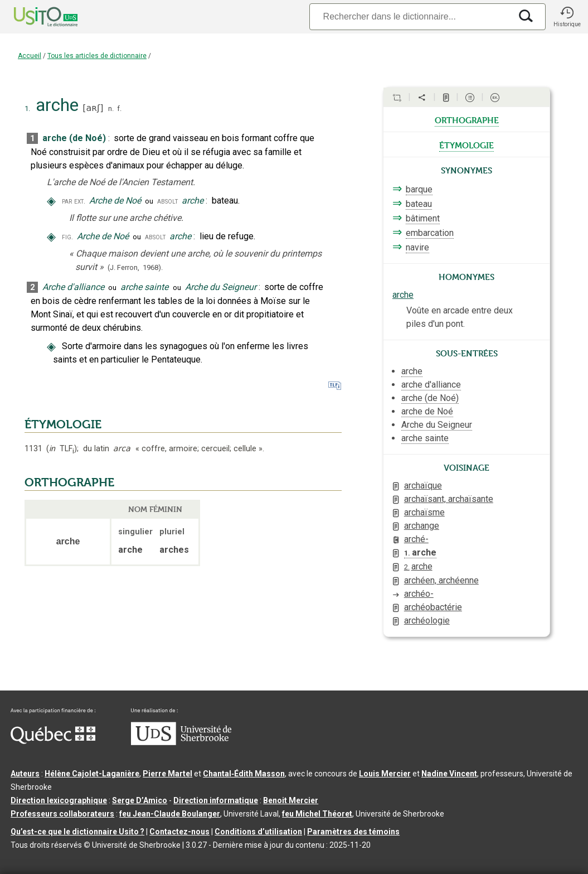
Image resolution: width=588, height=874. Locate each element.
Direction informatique (216, 800)
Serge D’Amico (140, 800)
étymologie (466, 144)
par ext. (74, 201)
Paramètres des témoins (353, 832)
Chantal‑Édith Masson (244, 774)
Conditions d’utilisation (258, 832)
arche (403, 295)
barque (419, 189)
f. (119, 108)
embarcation (430, 233)
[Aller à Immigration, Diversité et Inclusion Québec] (53, 741)
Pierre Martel (167, 774)
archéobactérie (433, 607)
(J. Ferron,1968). (135, 267)
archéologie (427, 621)
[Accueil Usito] (33, 17)
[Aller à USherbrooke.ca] (181, 742)
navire (417, 247)
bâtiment (423, 218)
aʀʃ (93, 108)
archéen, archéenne (441, 580)
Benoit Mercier (291, 800)
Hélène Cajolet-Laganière (92, 774)
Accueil (30, 56)
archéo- (419, 594)
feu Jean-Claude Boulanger (170, 814)
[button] (567, 17)
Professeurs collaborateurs (62, 814)
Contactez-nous (179, 832)
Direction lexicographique (59, 800)
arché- (416, 539)
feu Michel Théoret (317, 814)
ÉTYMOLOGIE (63, 424)
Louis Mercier (385, 774)
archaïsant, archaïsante (449, 499)
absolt (167, 201)
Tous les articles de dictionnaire (97, 56)
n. (111, 108)
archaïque (423, 486)
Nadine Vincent (449, 774)
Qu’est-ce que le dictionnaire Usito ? (77, 832)
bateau (419, 204)
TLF (62, 449)
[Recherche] (410, 16)
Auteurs (25, 774)
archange (422, 526)
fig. (67, 237)
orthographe (467, 119)
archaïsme (424, 512)
